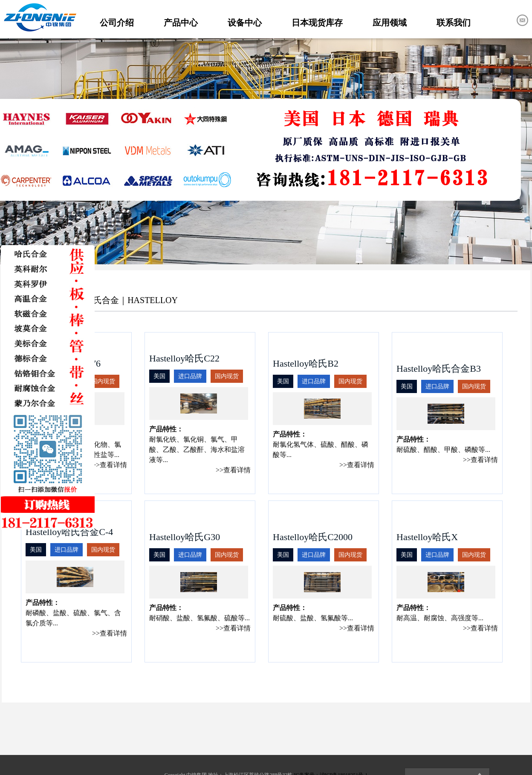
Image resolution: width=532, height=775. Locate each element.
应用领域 (390, 23)
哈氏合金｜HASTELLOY (131, 300)
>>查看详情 (110, 465)
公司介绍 (117, 23)
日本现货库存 (317, 23)
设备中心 (245, 23)
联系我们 (454, 23)
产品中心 (181, 23)
